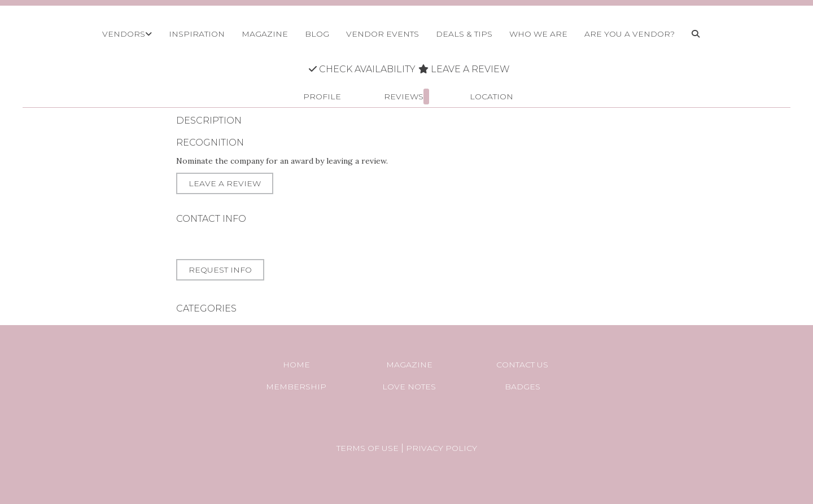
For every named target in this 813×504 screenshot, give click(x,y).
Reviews (406, 97)
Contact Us (522, 365)
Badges (523, 387)
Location (491, 97)
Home (296, 365)
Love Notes (409, 387)
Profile (322, 97)
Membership (296, 387)
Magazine (409, 365)
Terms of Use (368, 448)
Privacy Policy (442, 448)
